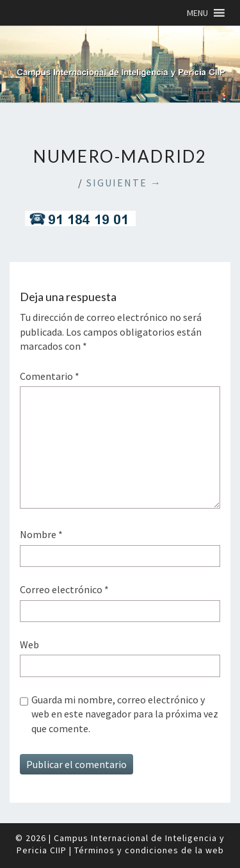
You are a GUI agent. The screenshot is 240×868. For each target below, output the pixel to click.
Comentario (50, 376)
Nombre (41, 534)
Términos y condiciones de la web (149, 850)
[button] (197, 13)
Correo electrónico (64, 589)
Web (29, 644)
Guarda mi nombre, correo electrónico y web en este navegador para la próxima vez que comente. (125, 714)
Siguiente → (124, 183)
